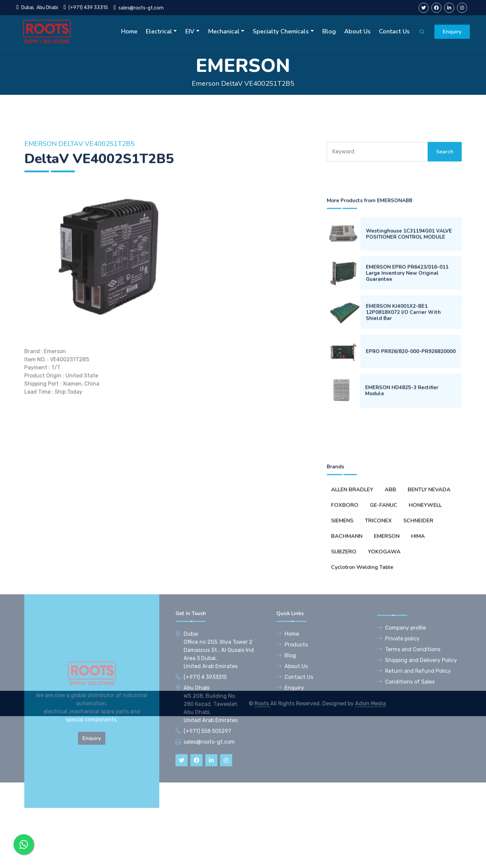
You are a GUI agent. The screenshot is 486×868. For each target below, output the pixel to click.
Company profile (401, 701)
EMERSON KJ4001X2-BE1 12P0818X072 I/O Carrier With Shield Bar (403, 399)
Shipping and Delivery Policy (417, 734)
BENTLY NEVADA (429, 585)
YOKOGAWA (384, 647)
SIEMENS (342, 616)
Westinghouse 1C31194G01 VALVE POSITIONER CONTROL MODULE (409, 320)
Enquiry (452, 32)
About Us (357, 31)
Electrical (159, 31)
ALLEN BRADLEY (352, 585)
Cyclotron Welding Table (362, 662)
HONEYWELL (425, 600)
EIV (190, 31)
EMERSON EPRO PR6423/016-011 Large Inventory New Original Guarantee (407, 359)
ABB (390, 585)
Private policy (398, 712)
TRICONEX (378, 616)
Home (129, 31)
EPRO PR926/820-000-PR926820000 (411, 438)
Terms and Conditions (409, 723)
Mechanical (224, 31)
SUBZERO (344, 647)
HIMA (418, 631)
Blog (329, 31)
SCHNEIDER (418, 616)
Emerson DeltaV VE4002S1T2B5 (243, 84)
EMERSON (387, 631)
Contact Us (394, 31)
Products (292, 718)
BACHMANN (347, 631)
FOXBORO (345, 600)
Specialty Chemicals (281, 31)
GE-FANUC (384, 600)
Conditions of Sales (406, 755)
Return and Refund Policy (414, 745)
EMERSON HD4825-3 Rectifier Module (402, 477)
